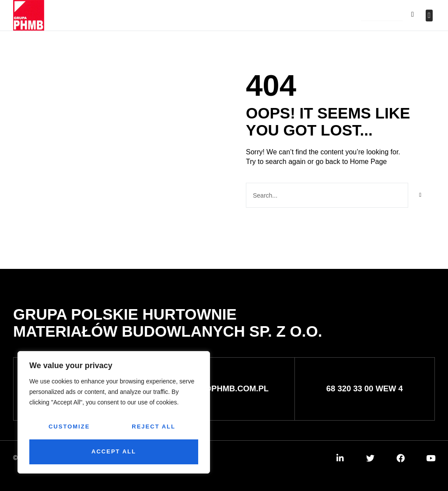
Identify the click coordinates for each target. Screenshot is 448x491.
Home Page (369, 162)
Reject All (154, 427)
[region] (114, 412)
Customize (69, 427)
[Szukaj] (420, 195)
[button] (382, 16)
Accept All (114, 451)
